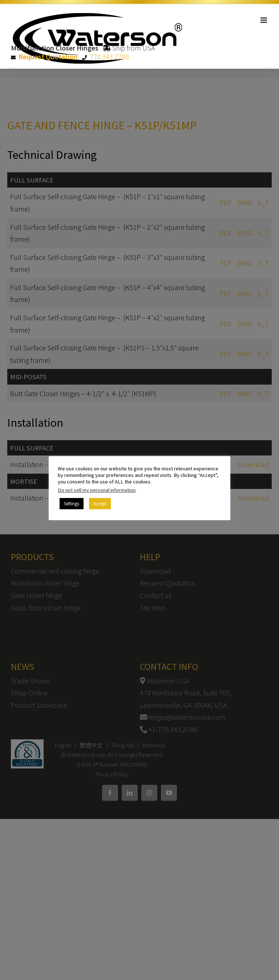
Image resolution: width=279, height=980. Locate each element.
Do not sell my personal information (97, 490)
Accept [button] (100, 504)
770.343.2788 (109, 57)
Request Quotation (48, 57)
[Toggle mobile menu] (264, 20)
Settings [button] (72, 504)
